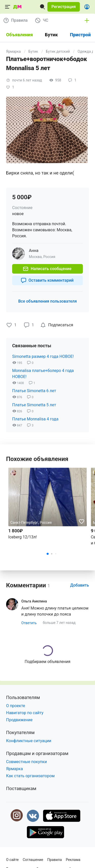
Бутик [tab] (51, 35)
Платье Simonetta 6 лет (34, 391)
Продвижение (19, 720)
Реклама (73, 860)
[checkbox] (58, 325)
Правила (55, 860)
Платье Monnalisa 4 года (35, 419)
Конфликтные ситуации (29, 741)
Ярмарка (13, 51)
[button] (64, 7)
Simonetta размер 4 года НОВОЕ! (43, 356)
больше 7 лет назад (59, 623)
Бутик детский (58, 51)
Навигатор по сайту (25, 713)
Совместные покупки (26, 762)
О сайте (12, 860)
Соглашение (33, 860)
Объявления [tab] (20, 35)
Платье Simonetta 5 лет (34, 405)
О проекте (16, 706)
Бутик (33, 51)
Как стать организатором (30, 776)
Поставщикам (21, 788)
